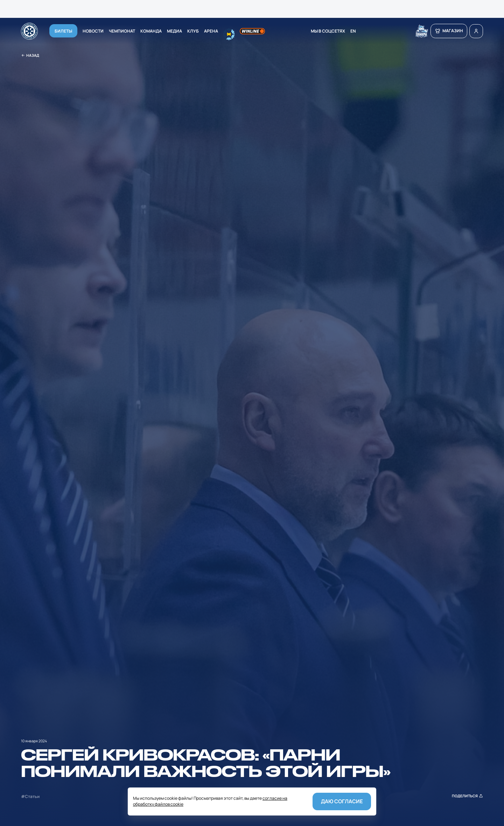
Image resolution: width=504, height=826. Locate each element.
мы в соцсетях (328, 31)
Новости (93, 31)
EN (353, 31)
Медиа (174, 31)
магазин (449, 31)
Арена (211, 31)
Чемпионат (122, 31)
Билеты (63, 31)
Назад (30, 55)
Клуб (193, 31)
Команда (151, 31)
